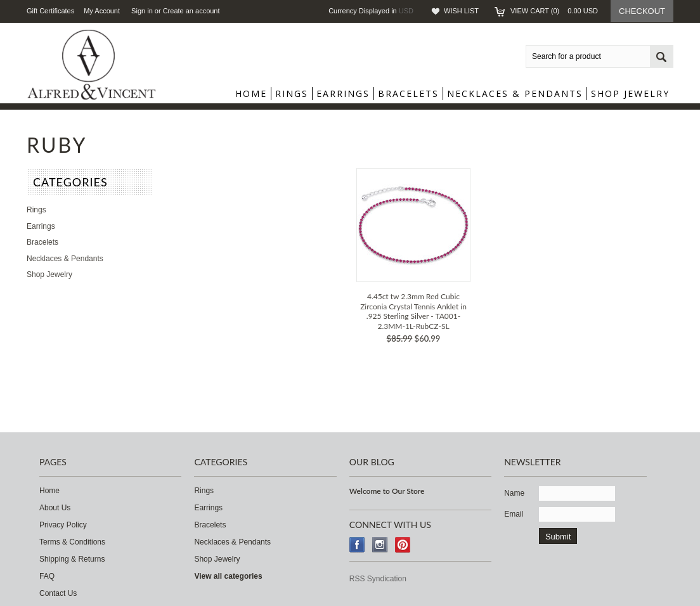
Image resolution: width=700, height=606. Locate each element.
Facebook (357, 545)
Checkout (642, 11)
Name (514, 493)
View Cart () (554, 11)
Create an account (191, 11)
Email (514, 514)
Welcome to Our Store (387, 491)
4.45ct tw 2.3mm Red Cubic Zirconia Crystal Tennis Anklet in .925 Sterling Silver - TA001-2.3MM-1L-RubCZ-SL (413, 311)
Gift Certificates (50, 11)
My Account (102, 11)
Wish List (461, 11)
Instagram (380, 545)
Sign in (142, 11)
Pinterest (403, 545)
